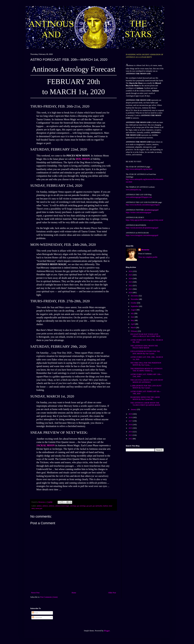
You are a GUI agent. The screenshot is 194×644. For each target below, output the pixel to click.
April (133, 324)
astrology (73, 506)
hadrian (105, 506)
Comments (37, 618)
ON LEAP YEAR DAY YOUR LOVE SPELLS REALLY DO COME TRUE (145, 335)
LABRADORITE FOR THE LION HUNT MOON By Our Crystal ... (146, 387)
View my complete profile (148, 257)
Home (74, 593)
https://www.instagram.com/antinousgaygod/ (142, 235)
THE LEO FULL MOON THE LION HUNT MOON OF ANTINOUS (147, 381)
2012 (131, 439)
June (133, 317)
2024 (131, 278)
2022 (131, 286)
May (133, 320)
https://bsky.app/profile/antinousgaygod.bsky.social (144, 220)
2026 (131, 271)
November (135, 299)
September (135, 306)
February (134, 331)
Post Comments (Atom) (49, 597)
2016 (131, 425)
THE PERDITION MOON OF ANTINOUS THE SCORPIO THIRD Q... (146, 370)
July (133, 313)
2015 (131, 428)
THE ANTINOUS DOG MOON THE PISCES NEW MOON (144, 347)
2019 (131, 414)
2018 (131, 417)
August (134, 310)
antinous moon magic (62, 506)
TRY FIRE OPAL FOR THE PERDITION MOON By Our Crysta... (146, 364)
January (134, 409)
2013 (131, 435)
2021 (131, 289)
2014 (131, 432)
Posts (35, 613)
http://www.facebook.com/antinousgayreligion (143, 205)
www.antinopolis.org (133, 190)
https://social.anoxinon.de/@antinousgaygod (142, 228)
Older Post (112, 593)
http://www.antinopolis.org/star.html (139, 169)
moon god (39, 508)
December (135, 296)
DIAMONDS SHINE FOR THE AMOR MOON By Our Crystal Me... (145, 398)
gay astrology (81, 506)
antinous (52, 506)
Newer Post (35, 593)
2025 (131, 275)
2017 (131, 421)
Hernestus (145, 250)
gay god (89, 506)
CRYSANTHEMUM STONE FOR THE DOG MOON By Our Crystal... (145, 352)
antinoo (39, 506)
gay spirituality (97, 506)
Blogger (107, 631)
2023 (131, 282)
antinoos (45, 506)
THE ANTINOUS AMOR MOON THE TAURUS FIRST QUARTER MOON (145, 404)
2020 (131, 293)
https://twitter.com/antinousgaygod (138, 212)
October (134, 303)
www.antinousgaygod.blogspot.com (139, 197)
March (133, 328)
